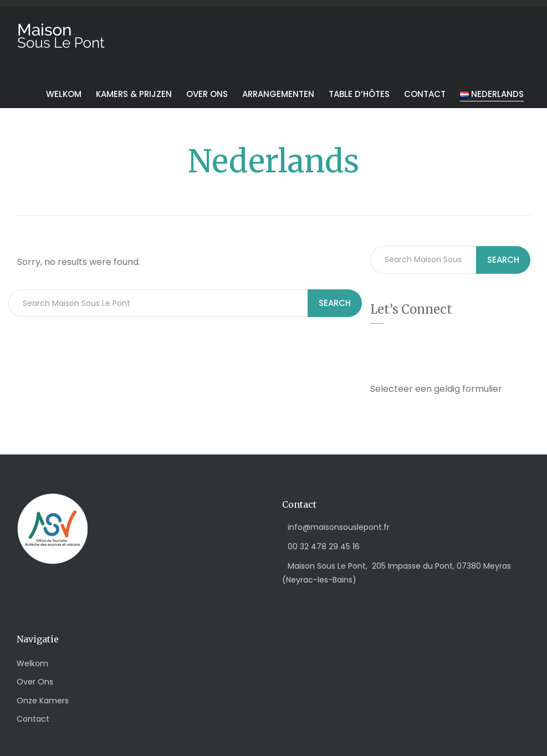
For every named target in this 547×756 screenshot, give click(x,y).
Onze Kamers (43, 701)
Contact (425, 94)
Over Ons (35, 682)
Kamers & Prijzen (134, 94)
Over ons (207, 94)
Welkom (64, 94)
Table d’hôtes (359, 94)
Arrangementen (278, 94)
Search (335, 303)
